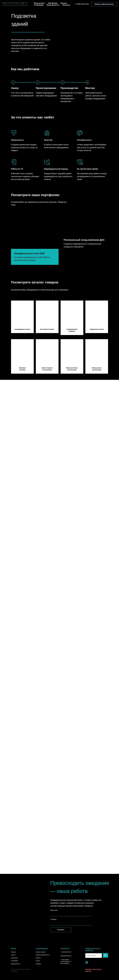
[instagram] (87, 962)
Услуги (13, 955)
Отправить (61, 930)
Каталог (64, 3)
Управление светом (97, 329)
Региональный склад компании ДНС (84, 253)
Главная (13, 952)
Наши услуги (39, 3)
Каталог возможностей (42, 955)
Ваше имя (54, 910)
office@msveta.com (66, 956)
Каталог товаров (41, 952)
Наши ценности (53, 5)
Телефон (53, 919)
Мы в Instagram (65, 963)
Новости (38, 958)
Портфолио (53, 3)
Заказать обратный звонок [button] (104, 4)
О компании (39, 5)
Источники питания (47, 329)
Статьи (38, 961)
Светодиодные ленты (22, 329)
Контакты (66, 5)
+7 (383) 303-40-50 (82, 4)
